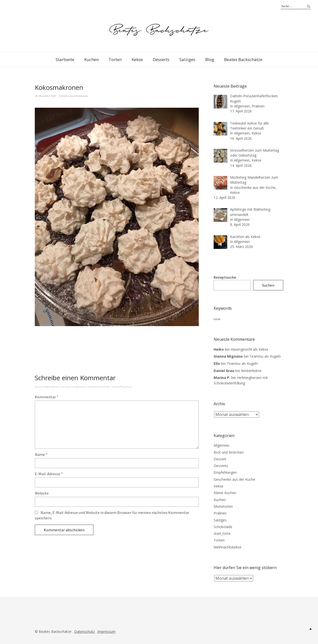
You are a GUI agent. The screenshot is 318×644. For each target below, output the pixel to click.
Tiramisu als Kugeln (265, 356)
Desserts (161, 59)
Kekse (137, 59)
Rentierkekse (251, 371)
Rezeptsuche (225, 277)
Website (42, 493)
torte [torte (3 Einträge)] (217, 319)
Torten (115, 59)
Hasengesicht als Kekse (249, 349)
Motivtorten (223, 506)
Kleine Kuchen (225, 493)
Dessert (220, 459)
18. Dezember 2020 (45, 96)
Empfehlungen (225, 472)
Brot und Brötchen (229, 452)
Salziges (187, 59)
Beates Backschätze (243, 59)
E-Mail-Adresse (49, 474)
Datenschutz (84, 631)
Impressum (106, 631)
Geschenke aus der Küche (234, 479)
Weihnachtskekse (228, 547)
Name (41, 454)
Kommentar (47, 397)
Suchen (268, 285)
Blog (210, 59)
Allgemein (221, 445)
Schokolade (223, 527)
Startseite (65, 59)
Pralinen (220, 513)
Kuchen (91, 59)
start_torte (222, 533)
